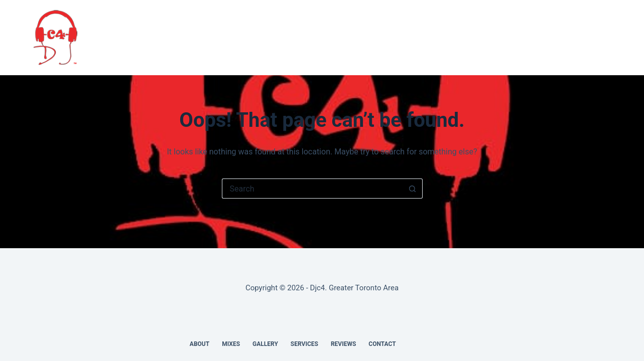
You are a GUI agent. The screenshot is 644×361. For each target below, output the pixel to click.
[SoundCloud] (588, 38)
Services (336, 38)
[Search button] (413, 189)
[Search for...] (312, 189)
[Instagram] (606, 38)
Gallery (285, 38)
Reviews (387, 38)
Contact (436, 38)
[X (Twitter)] (569, 38)
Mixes (241, 38)
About (203, 38)
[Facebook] (551, 38)
